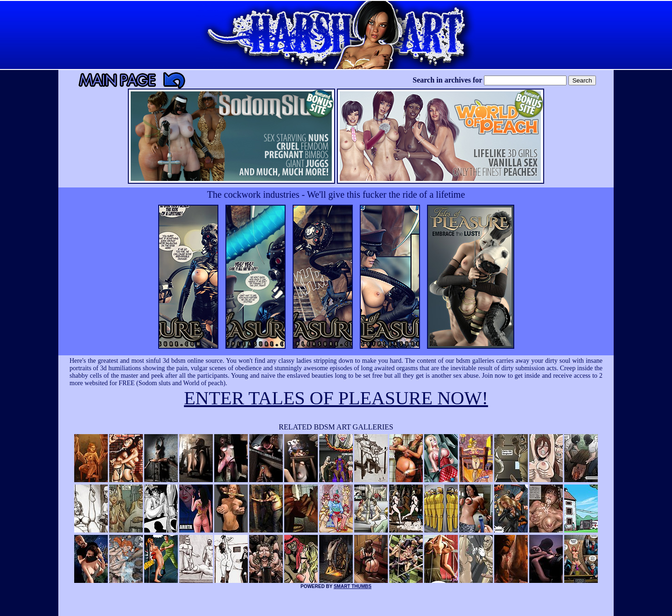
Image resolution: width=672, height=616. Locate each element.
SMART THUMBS (353, 586)
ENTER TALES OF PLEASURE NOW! (336, 398)
